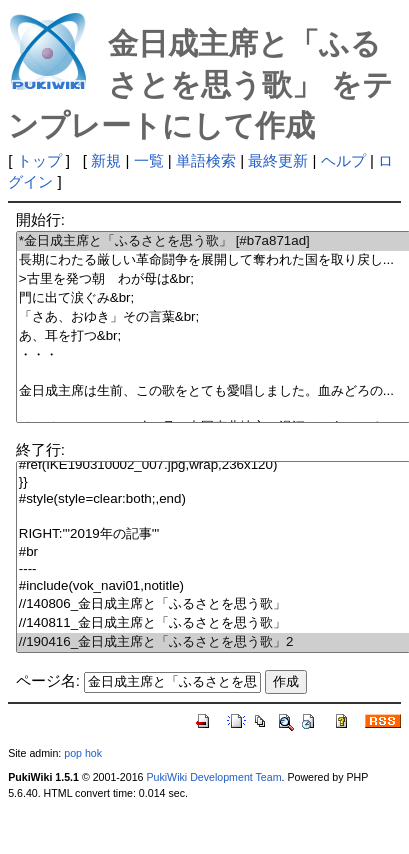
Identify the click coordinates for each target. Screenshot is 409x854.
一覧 (149, 160)
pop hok (83, 753)
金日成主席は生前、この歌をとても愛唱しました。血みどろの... (213, 391)
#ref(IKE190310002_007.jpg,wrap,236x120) (213, 465)
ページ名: (48, 680)
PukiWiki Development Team (213, 777)
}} (213, 482)
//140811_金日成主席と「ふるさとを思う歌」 (213, 623)
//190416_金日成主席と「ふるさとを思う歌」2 (213, 642)
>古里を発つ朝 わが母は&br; (213, 279)
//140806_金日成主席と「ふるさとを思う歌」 (213, 604)
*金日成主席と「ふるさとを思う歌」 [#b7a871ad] (213, 241)
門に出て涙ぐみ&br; (213, 298)
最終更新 (278, 160)
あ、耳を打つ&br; (213, 336)
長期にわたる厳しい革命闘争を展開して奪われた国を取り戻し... (213, 260)
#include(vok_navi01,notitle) (213, 586)
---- (213, 569)
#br (213, 552)
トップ (39, 160)
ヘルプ (343, 160)
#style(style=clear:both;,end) (213, 499)
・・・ (213, 355)
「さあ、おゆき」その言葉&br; (213, 317)
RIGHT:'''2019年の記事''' (213, 534)
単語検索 (206, 160)
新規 (106, 160)
